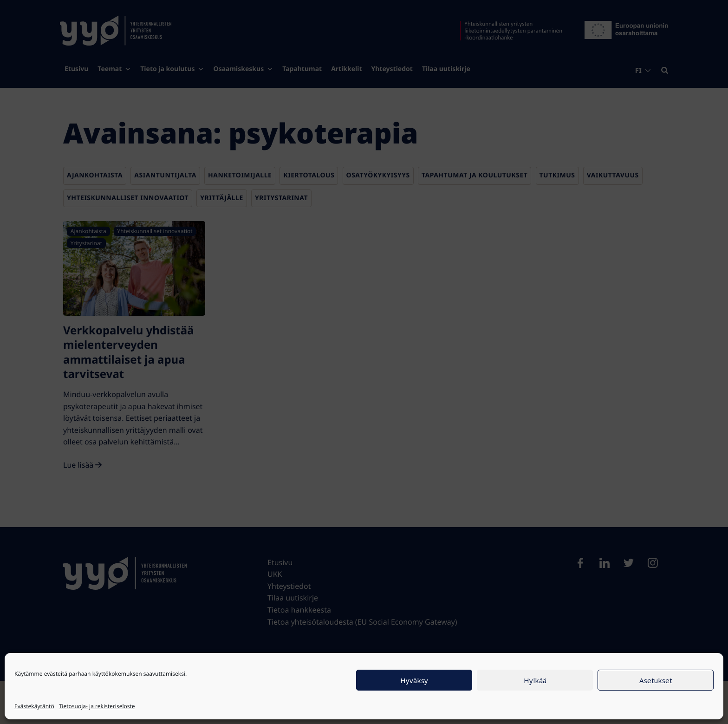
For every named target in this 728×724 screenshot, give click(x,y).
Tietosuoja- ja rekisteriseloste (97, 706)
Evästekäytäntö (34, 706)
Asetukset (656, 680)
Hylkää (535, 680)
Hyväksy (414, 680)
